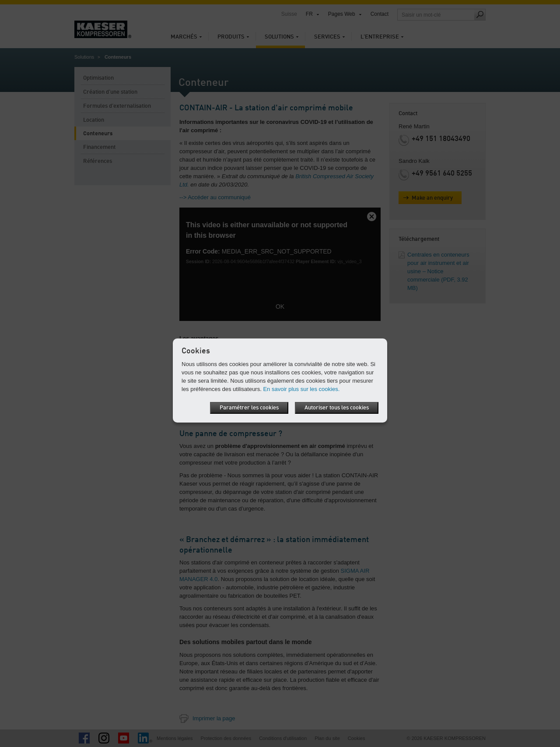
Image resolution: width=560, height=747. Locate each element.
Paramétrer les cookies (249, 408)
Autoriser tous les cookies (337, 408)
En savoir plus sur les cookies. (301, 389)
